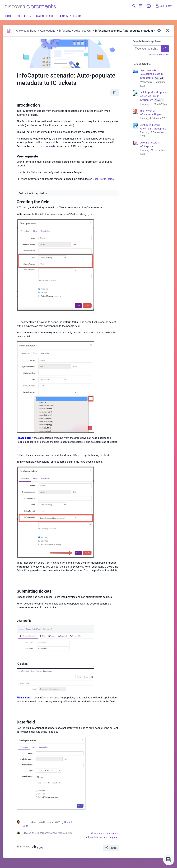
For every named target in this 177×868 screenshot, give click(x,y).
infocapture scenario (97, 837)
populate (114, 837)
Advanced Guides (85, 31)
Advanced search (159, 55)
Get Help (23, 16)
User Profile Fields (103, 179)
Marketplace (45, 16)
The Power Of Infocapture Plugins (154, 115)
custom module (44, 146)
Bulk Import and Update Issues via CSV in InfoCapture (154, 98)
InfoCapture (67, 31)
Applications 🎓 (50, 31)
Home (9, 16)
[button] (141, 6)
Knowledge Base (26, 31)
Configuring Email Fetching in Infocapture (154, 131)
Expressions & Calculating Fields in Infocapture (154, 78)
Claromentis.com (70, 16)
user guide (113, 833)
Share (111, 848)
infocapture (100, 833)
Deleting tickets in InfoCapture (154, 148)
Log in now (164, 6)
